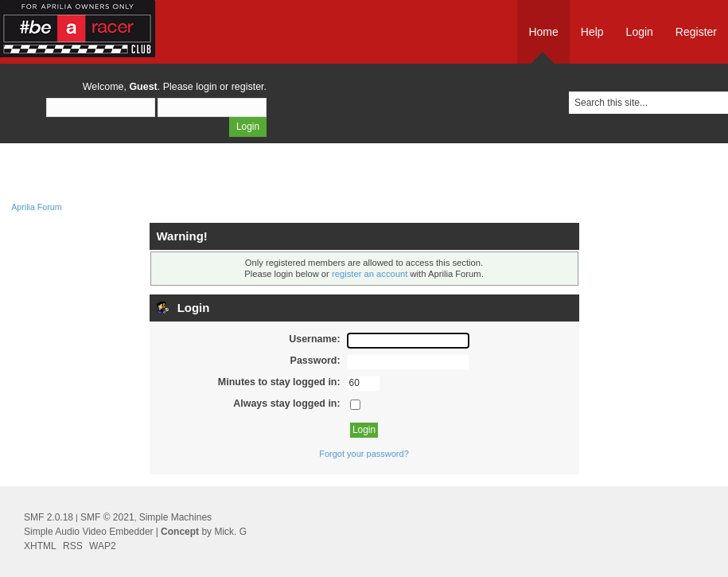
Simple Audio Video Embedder (89, 532)
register (248, 87)
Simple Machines (175, 517)
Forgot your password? (364, 454)
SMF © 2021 (107, 517)
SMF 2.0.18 (49, 517)
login (206, 87)
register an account (370, 274)
